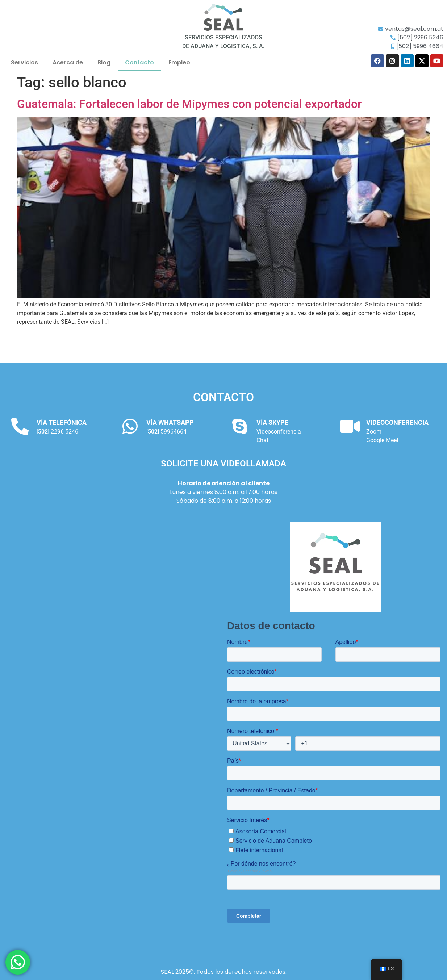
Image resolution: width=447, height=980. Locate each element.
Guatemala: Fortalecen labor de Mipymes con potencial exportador (189, 104)
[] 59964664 (166, 432)
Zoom (374, 432)
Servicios (24, 62)
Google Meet (382, 440)
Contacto (139, 62)
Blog (104, 62)
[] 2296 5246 (57, 432)
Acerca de (68, 62)
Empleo (179, 62)
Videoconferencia (279, 432)
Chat (262, 440)
